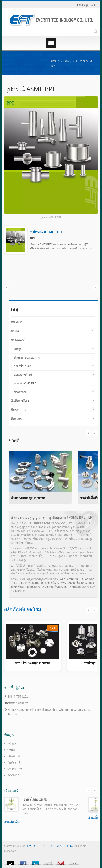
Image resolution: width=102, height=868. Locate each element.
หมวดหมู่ (66, 61)
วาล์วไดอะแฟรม (57, 583)
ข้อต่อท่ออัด (20, 392)
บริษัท (15, 331)
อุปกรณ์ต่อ (88, 579)
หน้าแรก (17, 322)
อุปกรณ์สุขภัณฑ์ (23, 375)
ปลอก (62, 579)
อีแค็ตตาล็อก (20, 401)
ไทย (93, 5)
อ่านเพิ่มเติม (12, 822)
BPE (20, 583)
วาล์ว (28, 583)
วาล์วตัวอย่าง (33, 587)
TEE (14, 583)
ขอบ (78, 579)
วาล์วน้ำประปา (23, 366)
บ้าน (54, 61)
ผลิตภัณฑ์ (18, 340)
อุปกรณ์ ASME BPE (47, 232)
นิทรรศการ (18, 410)
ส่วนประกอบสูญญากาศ (27, 358)
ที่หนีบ (70, 579)
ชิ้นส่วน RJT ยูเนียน (66, 587)
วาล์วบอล (47, 587)
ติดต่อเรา (17, 419)
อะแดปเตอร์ (39, 583)
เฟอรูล (18, 349)
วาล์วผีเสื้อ (74, 583)
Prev (95, 433)
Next (88, 433)
